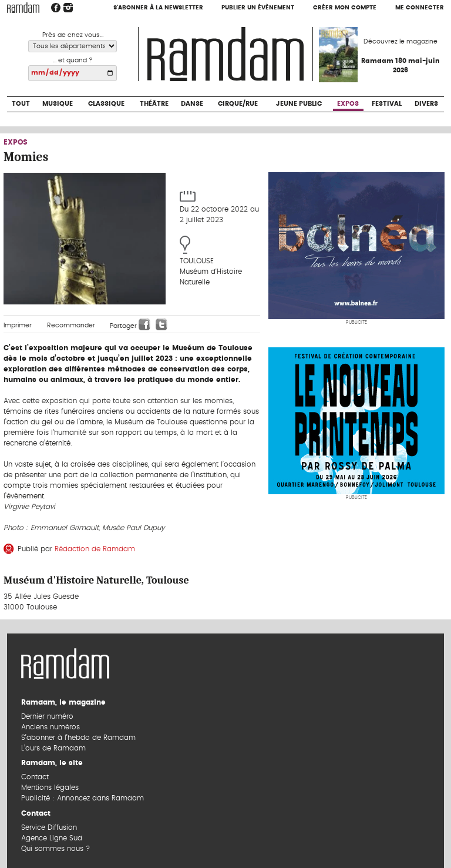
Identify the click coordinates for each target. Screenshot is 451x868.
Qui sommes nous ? (55, 849)
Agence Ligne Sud (52, 838)
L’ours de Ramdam (53, 748)
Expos (348, 104)
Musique (58, 104)
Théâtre (154, 104)
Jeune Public (299, 104)
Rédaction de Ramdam (95, 549)
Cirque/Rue (238, 104)
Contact (35, 777)
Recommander (71, 325)
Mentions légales (50, 787)
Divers (426, 104)
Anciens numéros (51, 727)
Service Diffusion (49, 827)
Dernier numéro (47, 716)
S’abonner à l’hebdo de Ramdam (78, 738)
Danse (192, 104)
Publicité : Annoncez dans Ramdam (83, 798)
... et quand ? (73, 60)
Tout (21, 104)
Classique (106, 104)
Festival (387, 104)
